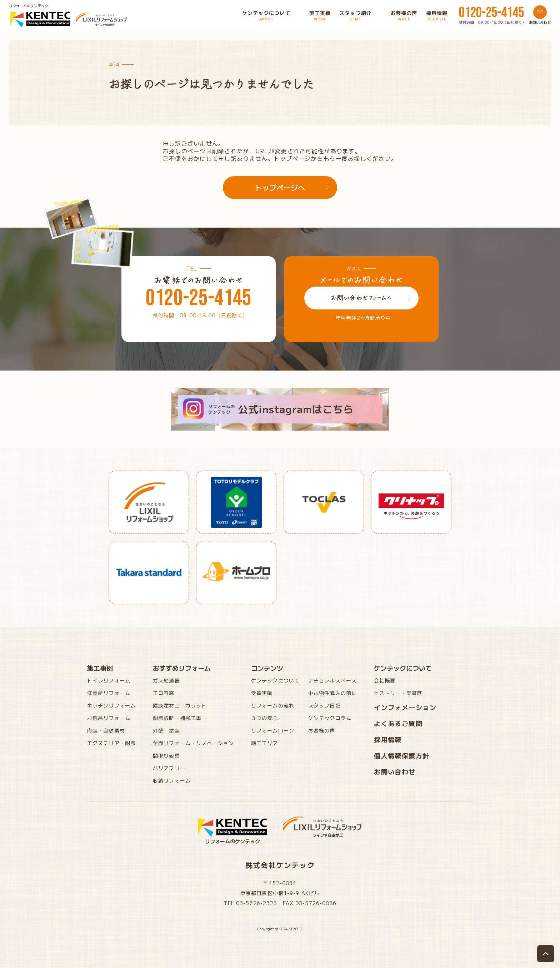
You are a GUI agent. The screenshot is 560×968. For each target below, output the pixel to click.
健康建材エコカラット (180, 705)
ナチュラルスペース (332, 680)
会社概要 (385, 680)
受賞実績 (262, 693)
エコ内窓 (164, 693)
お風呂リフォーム (109, 718)
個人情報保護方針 (402, 755)
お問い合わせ (395, 771)
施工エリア (265, 743)
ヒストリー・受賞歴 (398, 693)
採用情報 (388, 739)
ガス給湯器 (166, 680)
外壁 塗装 (166, 730)
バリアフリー (169, 768)
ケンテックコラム (330, 718)
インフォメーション (405, 707)
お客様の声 (322, 730)
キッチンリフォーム (111, 705)
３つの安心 (265, 718)
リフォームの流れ (273, 705)
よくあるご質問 (398, 723)
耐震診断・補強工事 (177, 718)
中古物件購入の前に (332, 693)
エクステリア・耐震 (111, 743)
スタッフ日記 (324, 705)
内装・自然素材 (106, 730)
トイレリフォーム (109, 680)
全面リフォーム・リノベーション (193, 743)
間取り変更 (166, 755)
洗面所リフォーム (109, 693)
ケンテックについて (275, 680)
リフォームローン (273, 730)
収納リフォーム (172, 780)
